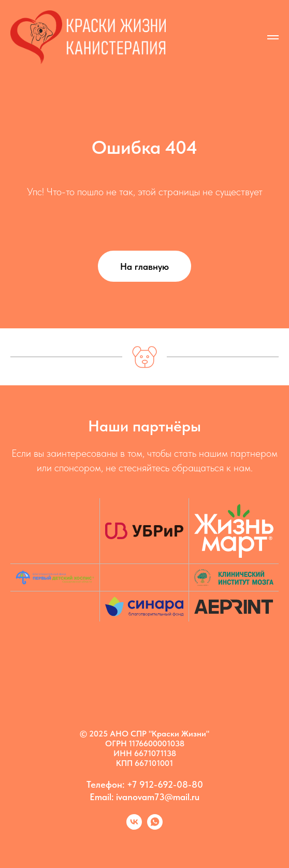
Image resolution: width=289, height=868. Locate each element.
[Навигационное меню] (273, 37)
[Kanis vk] (134, 827)
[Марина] (155, 827)
